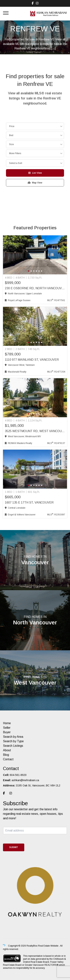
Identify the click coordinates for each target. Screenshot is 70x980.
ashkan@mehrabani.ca (25, 780)
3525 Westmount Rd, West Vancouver (35, 431)
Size (11, 144)
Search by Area (13, 737)
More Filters (15, 153)
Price (12, 126)
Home (7, 723)
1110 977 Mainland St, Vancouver (32, 360)
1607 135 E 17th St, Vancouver (29, 502)
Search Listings (13, 746)
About (7, 750)
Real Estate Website (49, 946)
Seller (7, 728)
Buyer (7, 732)
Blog (6, 755)
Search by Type (13, 741)
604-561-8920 (18, 775)
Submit (14, 847)
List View (35, 173)
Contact (8, 759)
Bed (11, 135)
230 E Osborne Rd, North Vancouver (35, 288)
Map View (35, 183)
